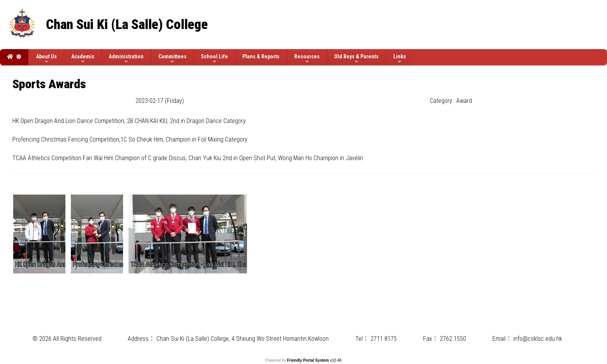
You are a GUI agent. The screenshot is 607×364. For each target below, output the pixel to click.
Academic (83, 59)
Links (400, 59)
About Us (46, 59)
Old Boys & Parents (356, 59)
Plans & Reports (261, 56)
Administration (126, 59)
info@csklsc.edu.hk (538, 339)
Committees (172, 59)
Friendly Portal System (308, 360)
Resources (307, 59)
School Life (214, 59)
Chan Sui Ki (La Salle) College (127, 25)
